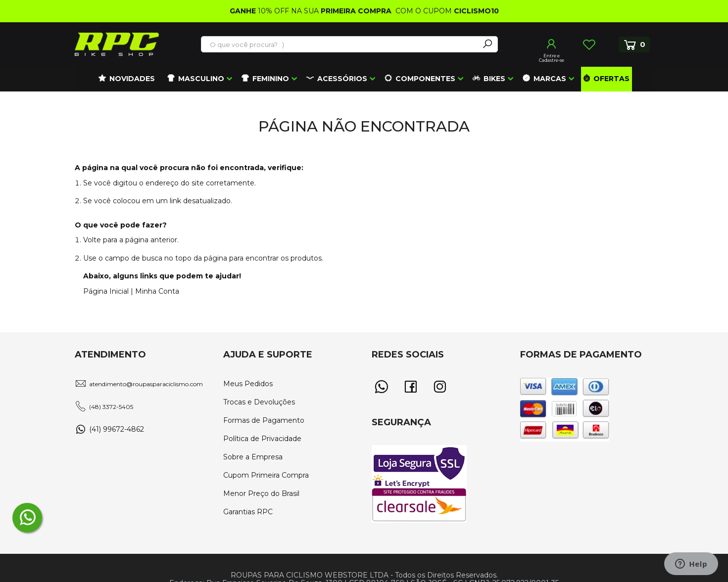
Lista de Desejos (589, 45)
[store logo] (117, 44)
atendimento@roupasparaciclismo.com (146, 384)
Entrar (552, 44)
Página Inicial (106, 291)
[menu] (364, 79)
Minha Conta (157, 291)
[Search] (487, 44)
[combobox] (340, 45)
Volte (92, 240)
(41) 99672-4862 (117, 429)
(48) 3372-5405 (111, 407)
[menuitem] (127, 79)
